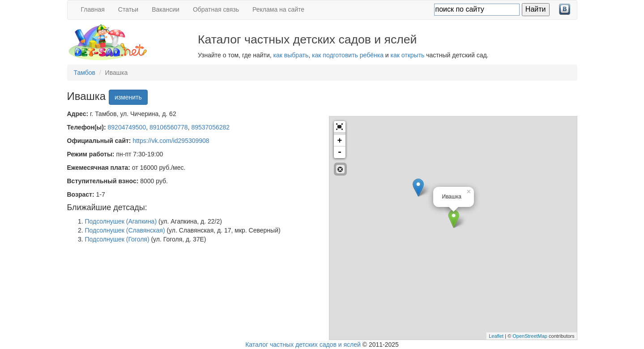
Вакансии (166, 9)
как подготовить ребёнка (348, 55)
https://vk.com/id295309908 (171, 141)
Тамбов (85, 73)
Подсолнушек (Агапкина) (121, 221)
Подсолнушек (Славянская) (125, 230)
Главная (93, 9)
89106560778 (169, 127)
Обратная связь (216, 9)
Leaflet (496, 336)
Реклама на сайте (278, 9)
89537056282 (210, 127)
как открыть (408, 55)
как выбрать (291, 55)
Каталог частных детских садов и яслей (303, 345)
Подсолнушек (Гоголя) (117, 239)
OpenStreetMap (530, 336)
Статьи (128, 9)
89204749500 (127, 127)
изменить (128, 97)
